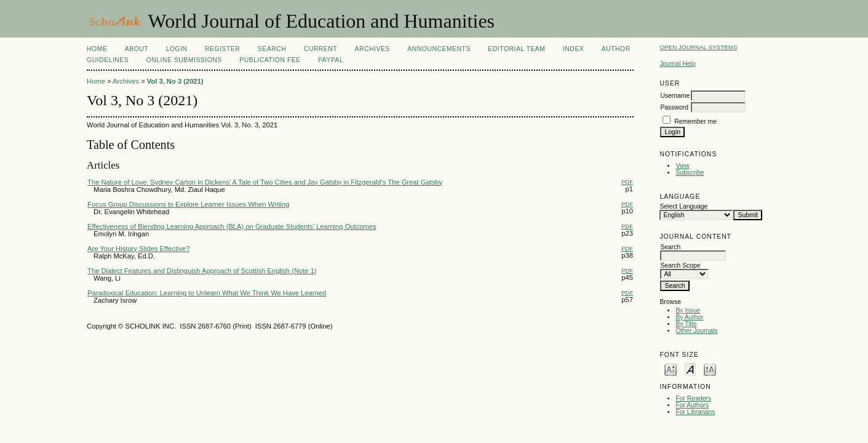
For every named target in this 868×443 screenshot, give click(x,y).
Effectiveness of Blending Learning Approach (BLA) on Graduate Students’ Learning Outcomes (232, 226)
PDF (627, 182)
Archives (372, 49)
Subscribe (690, 173)
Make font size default (690, 369)
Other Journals (696, 331)
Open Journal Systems (698, 47)
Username (675, 96)
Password (674, 107)
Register (222, 49)
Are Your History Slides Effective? (138, 249)
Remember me (695, 122)
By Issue (688, 310)
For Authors (692, 405)
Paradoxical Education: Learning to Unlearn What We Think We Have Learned (207, 293)
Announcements (439, 49)
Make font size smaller (671, 369)
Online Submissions (184, 60)
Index (573, 49)
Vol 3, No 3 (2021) (175, 81)
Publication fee (270, 60)
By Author (689, 317)
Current (321, 49)
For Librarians (695, 412)
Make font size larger (710, 369)
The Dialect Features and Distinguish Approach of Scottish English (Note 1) (202, 271)
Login (177, 49)
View (682, 166)
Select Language (683, 206)
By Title (686, 324)
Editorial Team (516, 49)
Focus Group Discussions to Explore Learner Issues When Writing (188, 204)
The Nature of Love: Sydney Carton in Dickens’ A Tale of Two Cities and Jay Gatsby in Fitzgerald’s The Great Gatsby (265, 182)
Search (272, 49)
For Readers (693, 398)
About (137, 49)
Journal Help (677, 64)
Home (97, 49)
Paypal (331, 60)
